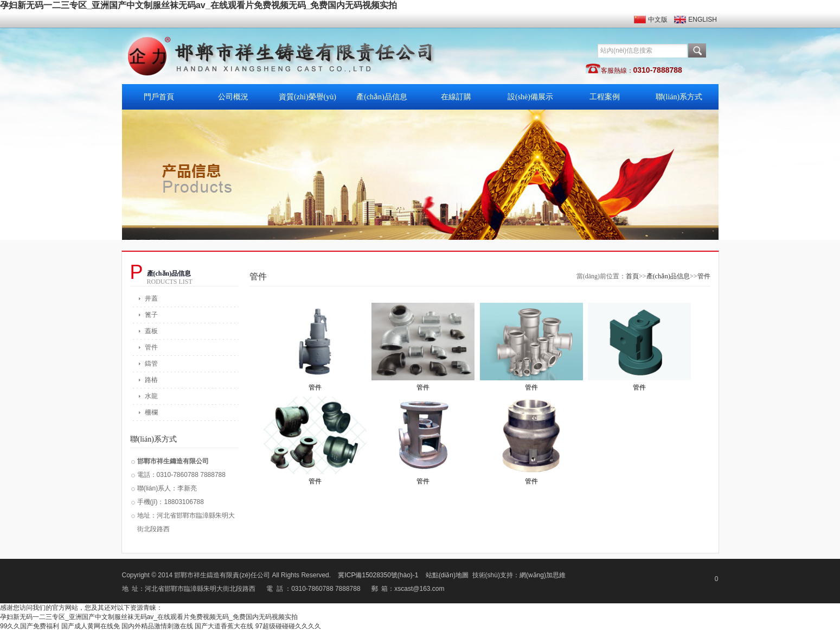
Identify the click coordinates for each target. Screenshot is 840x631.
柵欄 (151, 412)
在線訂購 (456, 97)
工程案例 (605, 97)
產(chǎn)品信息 (382, 97)
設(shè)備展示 (530, 97)
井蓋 (151, 298)
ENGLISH (703, 20)
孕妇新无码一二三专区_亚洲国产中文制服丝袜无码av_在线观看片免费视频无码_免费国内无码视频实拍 (199, 5)
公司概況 (233, 97)
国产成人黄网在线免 (91, 626)
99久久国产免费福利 (30, 626)
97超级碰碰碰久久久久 (288, 626)
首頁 (632, 276)
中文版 (658, 20)
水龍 (151, 396)
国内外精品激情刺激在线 (157, 626)
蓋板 (151, 331)
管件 (151, 347)
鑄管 (151, 364)
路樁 (151, 380)
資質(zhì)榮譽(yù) (307, 97)
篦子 (151, 315)
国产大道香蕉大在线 (224, 626)
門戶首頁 (159, 97)
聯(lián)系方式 (679, 97)
